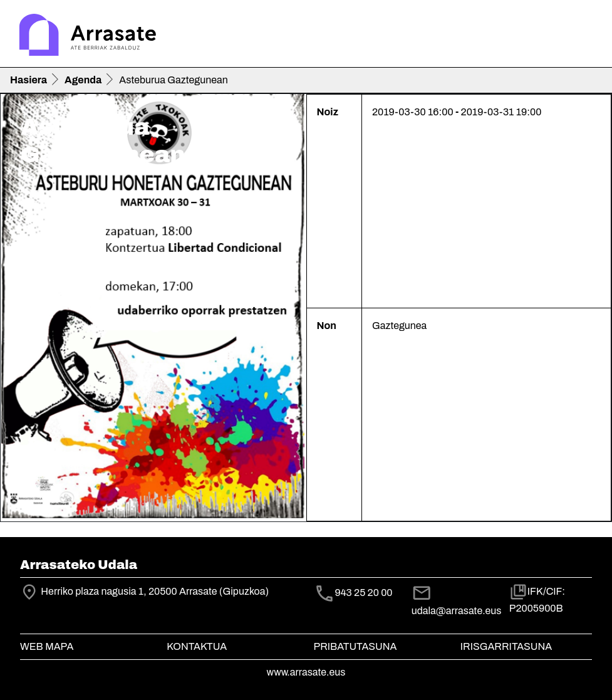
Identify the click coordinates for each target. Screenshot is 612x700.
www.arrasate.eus (306, 672)
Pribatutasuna (355, 646)
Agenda (83, 80)
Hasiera (29, 80)
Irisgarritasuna (506, 646)
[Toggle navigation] (584, 36)
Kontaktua (197, 646)
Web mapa (47, 646)
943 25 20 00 (364, 593)
